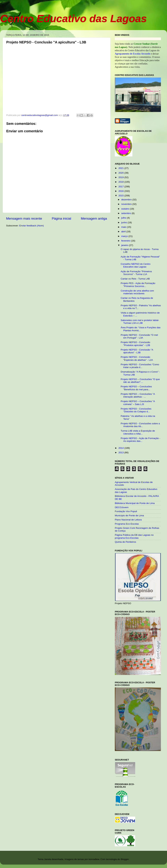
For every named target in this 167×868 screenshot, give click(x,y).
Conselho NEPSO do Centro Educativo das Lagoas (136, 265)
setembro (126, 213)
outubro (126, 209)
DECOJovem (122, 507)
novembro (127, 204)
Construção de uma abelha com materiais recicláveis (137, 292)
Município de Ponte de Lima (129, 516)
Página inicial (61, 218)
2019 (121, 177)
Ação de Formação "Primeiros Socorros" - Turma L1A (136, 273)
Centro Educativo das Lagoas (73, 18)
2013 (121, 452)
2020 (121, 173)
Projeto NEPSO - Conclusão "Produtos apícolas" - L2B (136, 344)
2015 (121, 196)
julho (124, 218)
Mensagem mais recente (24, 218)
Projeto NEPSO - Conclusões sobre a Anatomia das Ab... (140, 425)
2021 (121, 168)
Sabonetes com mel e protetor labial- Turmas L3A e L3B (140, 322)
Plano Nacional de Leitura (128, 520)
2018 (121, 182)
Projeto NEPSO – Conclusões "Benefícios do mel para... (136, 388)
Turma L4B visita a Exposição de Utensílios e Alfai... (138, 432)
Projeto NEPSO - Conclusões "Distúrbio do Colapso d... (136, 410)
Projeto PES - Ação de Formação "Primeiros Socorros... (138, 285)
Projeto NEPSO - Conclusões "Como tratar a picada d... (140, 366)
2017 (121, 187)
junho (124, 222)
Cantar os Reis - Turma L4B (135, 279)
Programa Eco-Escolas (127, 524)
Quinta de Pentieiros (125, 542)
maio (124, 227)
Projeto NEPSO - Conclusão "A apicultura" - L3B (137, 351)
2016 (121, 191)
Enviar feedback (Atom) (32, 226)
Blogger (125, 859)
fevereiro (126, 241)
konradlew (94, 859)
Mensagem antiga (94, 218)
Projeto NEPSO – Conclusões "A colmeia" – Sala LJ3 (138, 403)
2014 (121, 448)
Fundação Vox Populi (126, 511)
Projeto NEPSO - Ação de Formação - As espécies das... (140, 440)
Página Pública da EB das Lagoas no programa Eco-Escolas (134, 536)
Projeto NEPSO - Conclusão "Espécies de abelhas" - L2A (137, 358)
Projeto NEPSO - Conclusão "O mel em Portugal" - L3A (139, 336)
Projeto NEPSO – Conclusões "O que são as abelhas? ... (140, 381)
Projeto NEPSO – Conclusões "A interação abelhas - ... (138, 395)
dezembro (127, 200)
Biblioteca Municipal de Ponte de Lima (135, 503)
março (125, 236)
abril (124, 231)
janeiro (125, 245)
